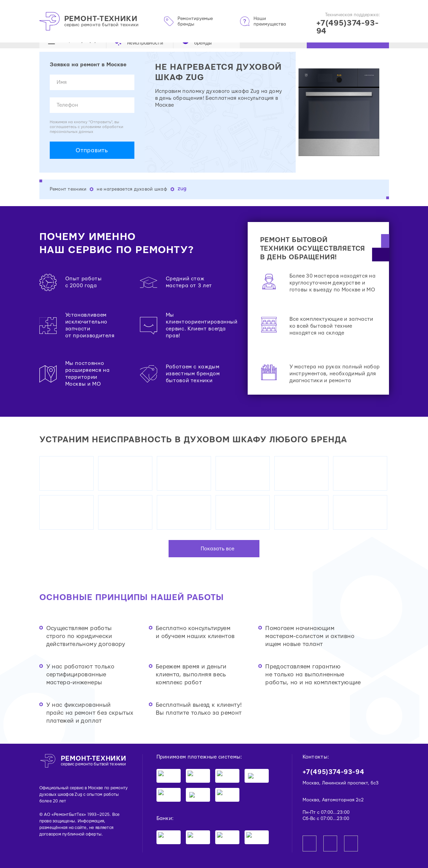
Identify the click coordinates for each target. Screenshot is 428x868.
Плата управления (65, 752)
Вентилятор (58, 490)
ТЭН (50, 783)
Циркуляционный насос (72, 777)
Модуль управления (68, 527)
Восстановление (63, 440)
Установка (56, 465)
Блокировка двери (65, 758)
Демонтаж (56, 453)
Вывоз (52, 447)
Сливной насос (62, 770)
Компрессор (58, 534)
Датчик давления (64, 739)
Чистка (53, 721)
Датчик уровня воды (68, 789)
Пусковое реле (61, 496)
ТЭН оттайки (60, 509)
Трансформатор (63, 478)
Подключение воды (67, 727)
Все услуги (57, 540)
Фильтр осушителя (66, 484)
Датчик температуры (69, 795)
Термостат (56, 503)
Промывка (56, 715)
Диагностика (59, 459)
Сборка (53, 683)
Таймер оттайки (63, 521)
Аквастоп (55, 764)
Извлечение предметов (71, 708)
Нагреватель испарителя (73, 515)
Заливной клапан (64, 746)
